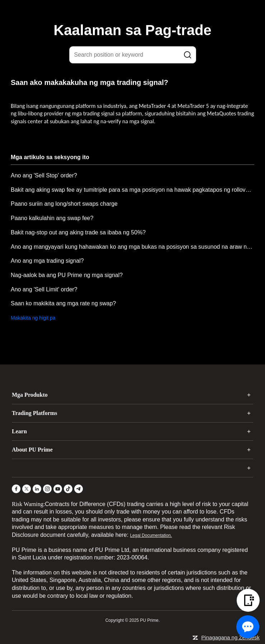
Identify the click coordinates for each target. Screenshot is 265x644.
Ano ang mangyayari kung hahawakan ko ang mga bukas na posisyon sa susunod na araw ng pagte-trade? (132, 247)
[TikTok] (68, 489)
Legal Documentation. (151, 535)
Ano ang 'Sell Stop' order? (44, 175)
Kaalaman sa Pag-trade (132, 30)
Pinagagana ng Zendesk (230, 637)
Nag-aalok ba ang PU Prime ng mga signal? (67, 275)
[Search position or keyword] (133, 55)
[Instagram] (47, 489)
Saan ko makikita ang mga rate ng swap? (63, 303)
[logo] (137, 10)
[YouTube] (58, 489)
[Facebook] (16, 489)
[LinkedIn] (37, 489)
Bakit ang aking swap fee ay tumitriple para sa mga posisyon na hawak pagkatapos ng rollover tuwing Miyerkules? (132, 190)
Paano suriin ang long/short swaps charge (64, 204)
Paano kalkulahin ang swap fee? (52, 218)
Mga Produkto (30, 395)
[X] (27, 489)
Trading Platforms (34, 413)
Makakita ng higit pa (33, 318)
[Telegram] (79, 489)
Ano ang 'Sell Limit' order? (44, 289)
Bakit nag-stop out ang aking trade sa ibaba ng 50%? (78, 232)
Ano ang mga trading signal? (47, 261)
